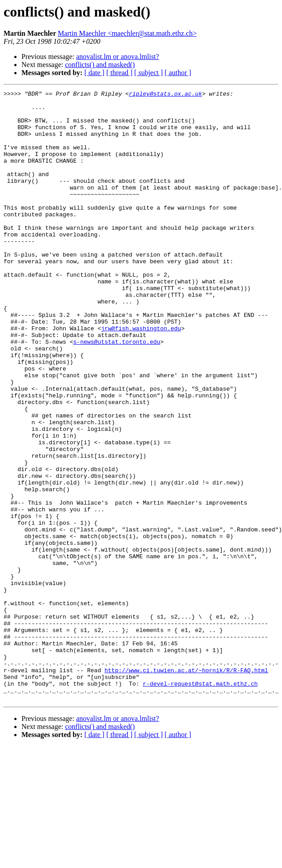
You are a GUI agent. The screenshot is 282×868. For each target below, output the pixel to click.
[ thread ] (119, 73)
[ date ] (94, 73)
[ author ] (178, 73)
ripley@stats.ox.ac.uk (166, 95)
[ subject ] (149, 73)
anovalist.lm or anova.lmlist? (118, 57)
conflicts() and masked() (100, 65)
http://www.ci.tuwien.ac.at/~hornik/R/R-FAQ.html (186, 787)
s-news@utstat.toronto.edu (117, 392)
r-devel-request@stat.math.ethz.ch (200, 803)
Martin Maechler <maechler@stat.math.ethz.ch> (127, 33)
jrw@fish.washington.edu (141, 376)
